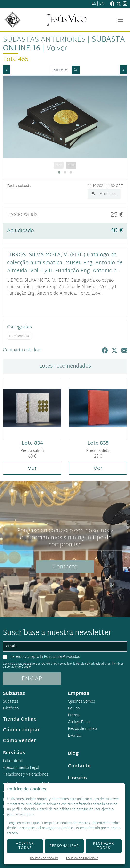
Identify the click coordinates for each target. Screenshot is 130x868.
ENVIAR (32, 679)
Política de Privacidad (62, 657)
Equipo (74, 709)
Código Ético (79, 722)
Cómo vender (19, 741)
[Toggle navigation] (121, 20)
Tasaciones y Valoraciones (25, 775)
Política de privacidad (90, 664)
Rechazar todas (103, 846)
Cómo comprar (21, 730)
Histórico (11, 709)
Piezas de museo (82, 729)
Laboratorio (13, 761)
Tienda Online (20, 719)
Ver (32, 469)
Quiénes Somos (81, 702)
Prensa (74, 716)
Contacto (65, 567)
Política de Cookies (44, 859)
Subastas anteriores (44, 40)
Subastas (11, 702)
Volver (57, 49)
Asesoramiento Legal (21, 768)
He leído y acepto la (45, 657)
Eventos (75, 736)
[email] (65, 647)
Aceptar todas (25, 846)
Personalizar (64, 846)
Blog (73, 753)
